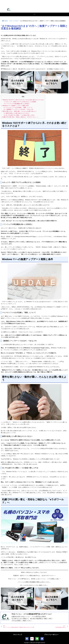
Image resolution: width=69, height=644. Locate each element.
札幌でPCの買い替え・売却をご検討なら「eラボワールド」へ (20, 117)
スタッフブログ (14, 21)
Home (5, 21)
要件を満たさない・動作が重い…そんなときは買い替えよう (19, 111)
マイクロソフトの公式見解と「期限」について (18, 107)
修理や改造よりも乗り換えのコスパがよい (17, 113)
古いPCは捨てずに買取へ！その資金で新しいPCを (19, 115)
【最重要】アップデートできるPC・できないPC (18, 109)
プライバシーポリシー (51, 635)
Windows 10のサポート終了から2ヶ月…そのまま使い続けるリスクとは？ (23, 100)
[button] (35, 14)
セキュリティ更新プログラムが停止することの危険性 (20, 102)
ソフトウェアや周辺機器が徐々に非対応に (17, 104)
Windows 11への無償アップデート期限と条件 (15, 106)
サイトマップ (18, 635)
